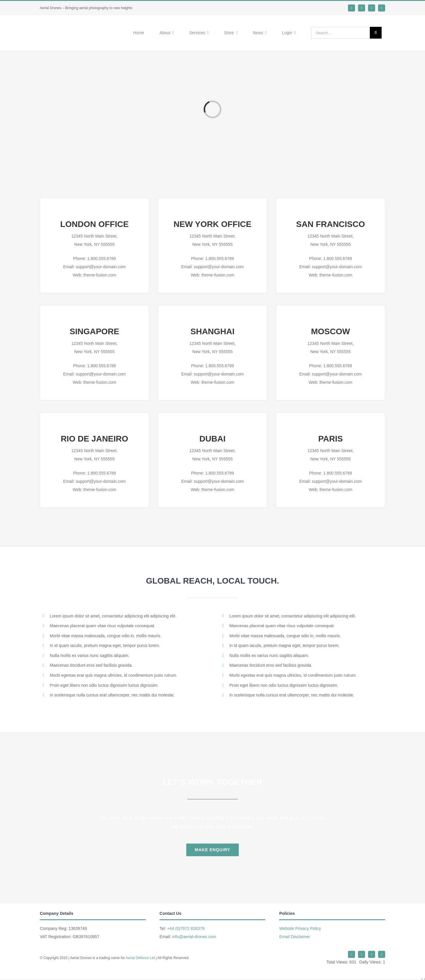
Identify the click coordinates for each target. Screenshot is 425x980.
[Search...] (340, 30)
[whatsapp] (362, 8)
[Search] (376, 30)
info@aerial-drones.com (194, 931)
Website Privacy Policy (300, 923)
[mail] (372, 8)
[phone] (382, 8)
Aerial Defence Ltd (140, 953)
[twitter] (352, 8)
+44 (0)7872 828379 (186, 923)
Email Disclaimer (295, 931)
